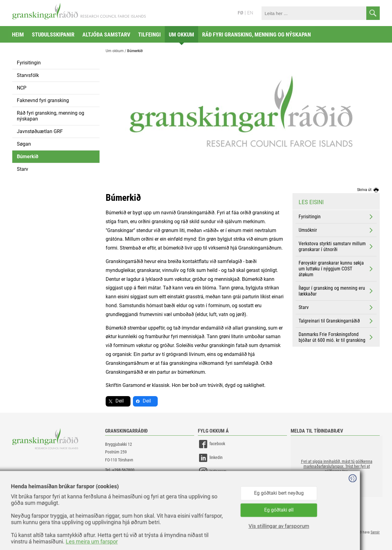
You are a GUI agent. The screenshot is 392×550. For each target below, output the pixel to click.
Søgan (24, 144)
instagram (212, 472)
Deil (120, 401)
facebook (211, 444)
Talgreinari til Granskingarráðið (336, 321)
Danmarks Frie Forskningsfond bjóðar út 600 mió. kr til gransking (336, 337)
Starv (23, 169)
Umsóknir (336, 230)
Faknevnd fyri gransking (43, 100)
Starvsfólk (28, 75)
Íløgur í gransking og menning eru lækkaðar (336, 291)
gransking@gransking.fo (126, 478)
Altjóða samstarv (106, 34)
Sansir (375, 532)
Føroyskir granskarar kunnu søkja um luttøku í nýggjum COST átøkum (336, 269)
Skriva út (368, 190)
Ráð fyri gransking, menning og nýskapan (256, 34)
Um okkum (181, 34)
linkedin (210, 458)
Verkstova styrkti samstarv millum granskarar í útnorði (336, 246)
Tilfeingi (149, 34)
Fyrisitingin (29, 63)
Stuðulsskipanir (53, 34)
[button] (337, 466)
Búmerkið (28, 157)
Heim (18, 34)
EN (250, 13)
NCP (22, 88)
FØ (240, 13)
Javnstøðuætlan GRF (40, 131)
